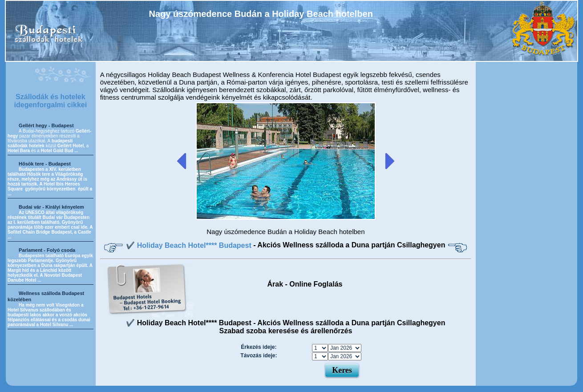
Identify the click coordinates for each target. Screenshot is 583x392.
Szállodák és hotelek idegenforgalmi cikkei (51, 101)
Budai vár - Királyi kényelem (51, 207)
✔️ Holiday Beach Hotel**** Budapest (190, 245)
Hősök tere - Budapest (45, 164)
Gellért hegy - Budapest (46, 125)
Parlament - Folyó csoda (47, 250)
